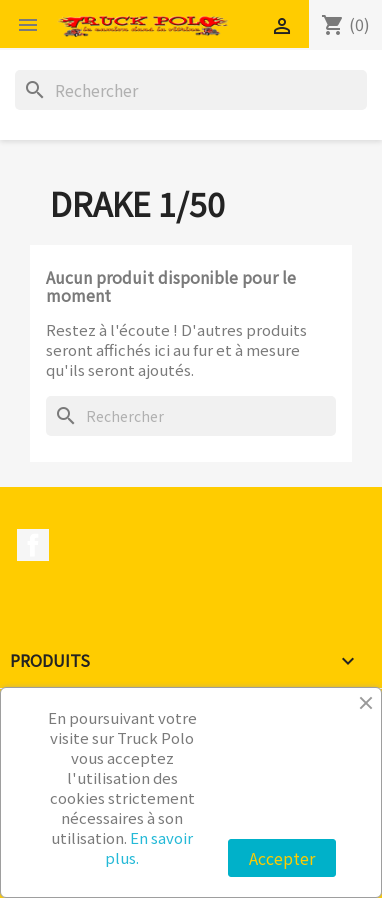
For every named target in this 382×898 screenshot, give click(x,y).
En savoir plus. (149, 847)
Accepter (282, 858)
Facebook (33, 545)
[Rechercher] (191, 90)
